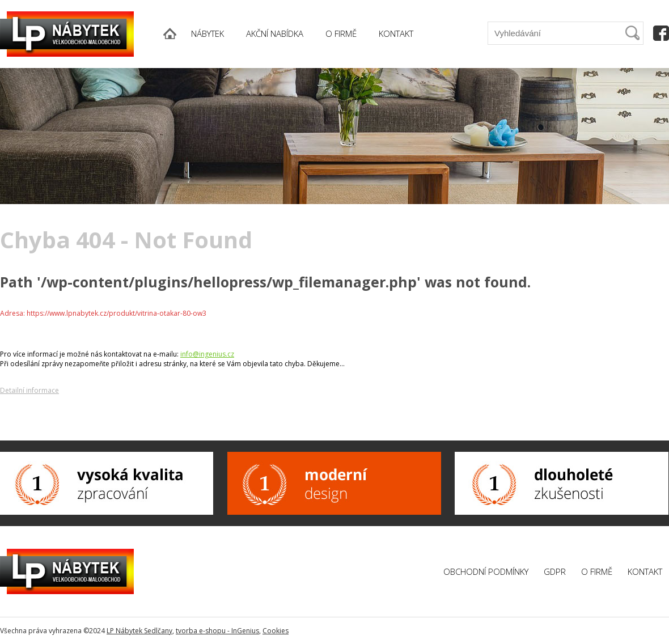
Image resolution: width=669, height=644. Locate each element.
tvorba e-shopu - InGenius (217, 631)
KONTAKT (396, 33)
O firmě (597, 571)
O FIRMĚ (341, 33)
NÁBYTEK (208, 33)
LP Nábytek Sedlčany (139, 631)
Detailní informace (29, 390)
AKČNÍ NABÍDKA (275, 33)
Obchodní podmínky (486, 571)
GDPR (555, 571)
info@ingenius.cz (207, 354)
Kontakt (645, 571)
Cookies (276, 631)
